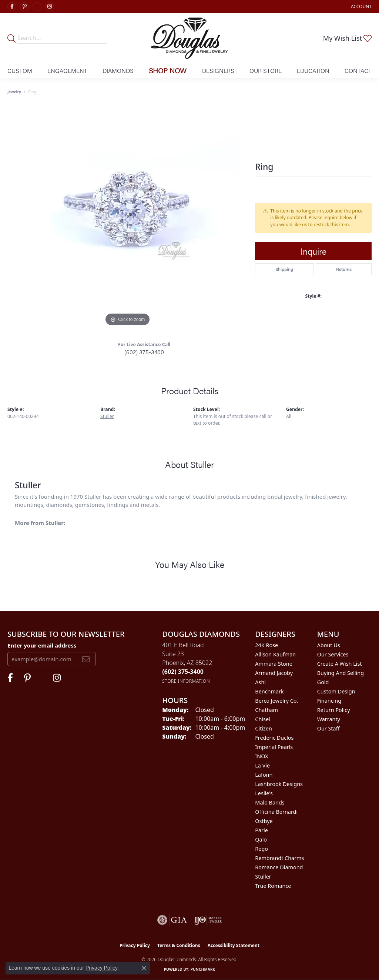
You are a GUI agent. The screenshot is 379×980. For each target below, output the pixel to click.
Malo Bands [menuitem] (270, 802)
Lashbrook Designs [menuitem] (279, 784)
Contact (358, 71)
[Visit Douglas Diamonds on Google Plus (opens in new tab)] (37, 7)
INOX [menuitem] (261, 756)
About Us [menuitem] (329, 645)
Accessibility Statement (234, 945)
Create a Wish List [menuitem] (340, 664)
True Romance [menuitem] (273, 886)
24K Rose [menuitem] (266, 645)
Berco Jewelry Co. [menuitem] (276, 701)
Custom (20, 71)
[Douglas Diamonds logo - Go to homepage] (189, 38)
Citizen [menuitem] (264, 728)
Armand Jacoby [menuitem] (274, 673)
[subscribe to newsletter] (86, 659)
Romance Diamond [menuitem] (279, 867)
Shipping (284, 269)
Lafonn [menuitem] (264, 775)
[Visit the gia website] (172, 920)
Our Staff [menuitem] (328, 728)
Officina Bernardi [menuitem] (276, 812)
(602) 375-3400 (144, 352)
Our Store (266, 71)
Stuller (107, 416)
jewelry (14, 92)
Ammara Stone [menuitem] (274, 664)
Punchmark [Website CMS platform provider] (203, 969)
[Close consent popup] (144, 968)
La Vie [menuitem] (262, 765)
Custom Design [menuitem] (336, 691)
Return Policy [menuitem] (334, 710)
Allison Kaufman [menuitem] (275, 654)
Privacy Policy (135, 945)
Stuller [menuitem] (263, 877)
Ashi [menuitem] (260, 682)
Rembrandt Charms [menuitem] (279, 858)
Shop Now (168, 70)
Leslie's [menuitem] (264, 793)
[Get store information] (186, 681)
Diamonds (118, 71)
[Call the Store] (183, 672)
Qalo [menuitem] (261, 839)
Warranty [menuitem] (329, 719)
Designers (218, 71)
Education (313, 71)
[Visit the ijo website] (208, 920)
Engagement (67, 71)
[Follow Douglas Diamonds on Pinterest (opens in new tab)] (24, 7)
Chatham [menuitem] (266, 710)
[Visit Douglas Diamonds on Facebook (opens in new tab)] (12, 7)
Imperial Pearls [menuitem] (274, 747)
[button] (360, 6)
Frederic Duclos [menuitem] (274, 738)
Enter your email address (42, 645)
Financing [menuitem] (329, 701)
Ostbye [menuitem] (264, 821)
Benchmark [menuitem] (269, 691)
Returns (344, 269)
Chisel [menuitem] (262, 719)
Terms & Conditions (179, 945)
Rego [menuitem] (261, 849)
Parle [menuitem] (261, 830)
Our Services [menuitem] (333, 654)
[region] (128, 217)
